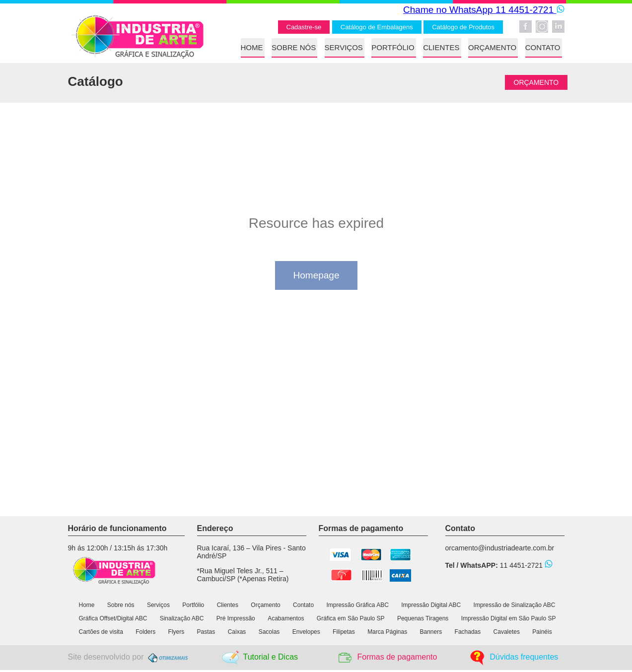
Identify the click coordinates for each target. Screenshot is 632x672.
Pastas (206, 632)
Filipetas (344, 632)
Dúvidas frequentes (524, 657)
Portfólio (193, 605)
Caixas (237, 632)
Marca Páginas (387, 632)
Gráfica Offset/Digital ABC (113, 618)
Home (87, 605)
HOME (252, 47)
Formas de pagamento (397, 657)
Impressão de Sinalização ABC (515, 605)
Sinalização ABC (183, 618)
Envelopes (306, 632)
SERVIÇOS (344, 47)
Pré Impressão (236, 618)
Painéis (542, 632)
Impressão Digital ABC (431, 605)
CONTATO (543, 47)
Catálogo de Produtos (463, 27)
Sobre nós (121, 605)
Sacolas (269, 632)
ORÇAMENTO (492, 47)
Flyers (176, 632)
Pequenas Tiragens (423, 618)
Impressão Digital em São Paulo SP (509, 618)
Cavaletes (507, 632)
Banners (431, 632)
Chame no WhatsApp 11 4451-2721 (484, 10)
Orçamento (265, 605)
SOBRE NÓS (294, 47)
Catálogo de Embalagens (377, 27)
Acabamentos (286, 618)
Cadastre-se (304, 27)
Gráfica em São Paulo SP (351, 618)
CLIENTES (441, 47)
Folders (145, 632)
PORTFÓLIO (393, 47)
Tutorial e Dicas (270, 657)
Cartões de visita (101, 632)
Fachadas (468, 632)
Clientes (228, 605)
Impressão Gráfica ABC (357, 605)
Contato (303, 605)
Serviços (158, 605)
